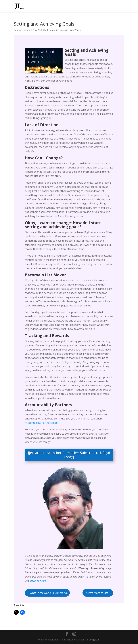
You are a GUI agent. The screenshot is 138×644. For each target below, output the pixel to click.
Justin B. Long (24, 30)
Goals (51, 30)
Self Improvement (64, 30)
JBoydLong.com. (38, 581)
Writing (78, 30)
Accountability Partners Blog (41, 423)
